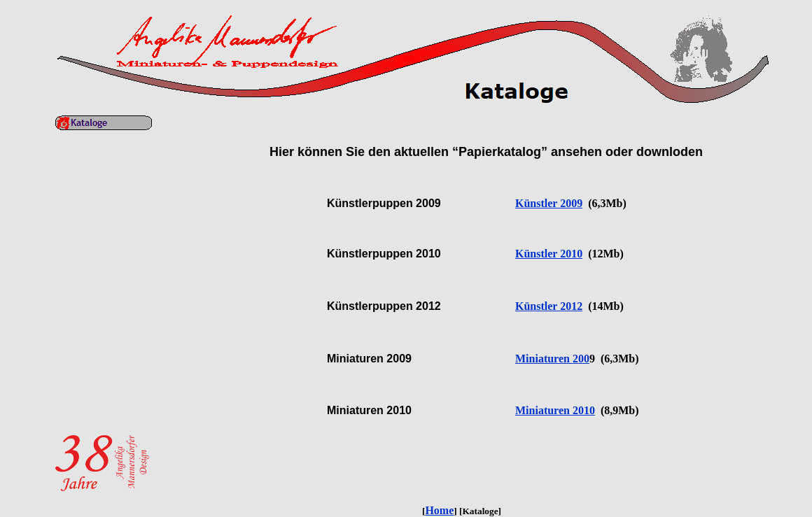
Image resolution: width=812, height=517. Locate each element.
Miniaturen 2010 (555, 410)
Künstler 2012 (549, 306)
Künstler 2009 (549, 203)
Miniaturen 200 (552, 359)
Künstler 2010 (549, 254)
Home (439, 510)
